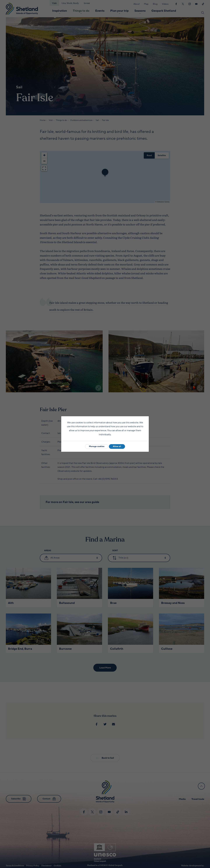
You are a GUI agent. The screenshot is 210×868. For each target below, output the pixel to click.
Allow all (117, 446)
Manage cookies (97, 446)
